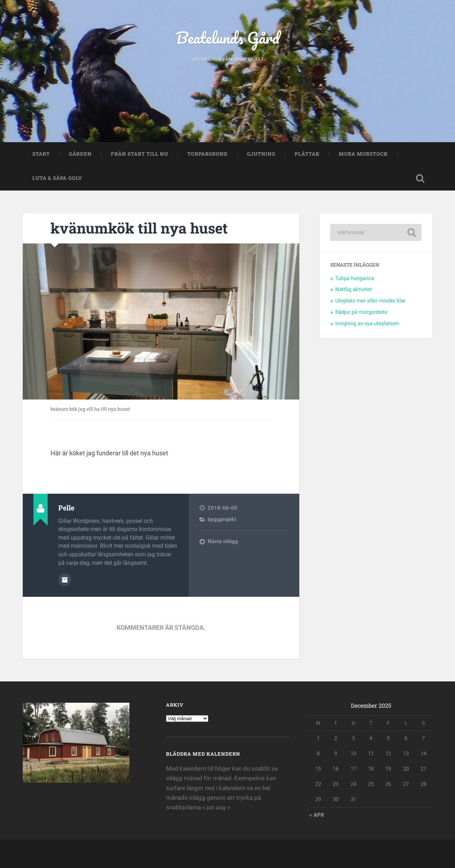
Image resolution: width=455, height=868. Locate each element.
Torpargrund (208, 154)
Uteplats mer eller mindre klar (370, 301)
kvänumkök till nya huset (139, 228)
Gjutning (261, 154)
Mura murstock (363, 154)
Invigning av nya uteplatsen (367, 323)
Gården (80, 154)
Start (41, 154)
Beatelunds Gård (228, 37)
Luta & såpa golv (57, 178)
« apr (317, 815)
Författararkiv (65, 580)
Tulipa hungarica (355, 278)
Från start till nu (140, 154)
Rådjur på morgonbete (361, 312)
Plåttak (307, 154)
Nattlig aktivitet (354, 289)
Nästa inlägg (223, 541)
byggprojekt (222, 519)
